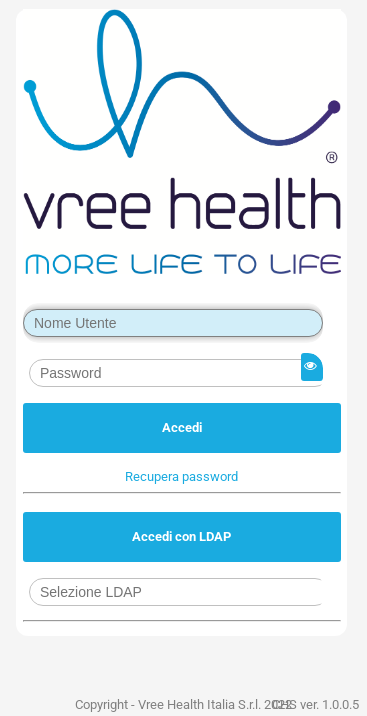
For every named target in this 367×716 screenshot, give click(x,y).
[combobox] (179, 592)
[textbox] (173, 323)
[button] (181, 476)
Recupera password (181, 476)
